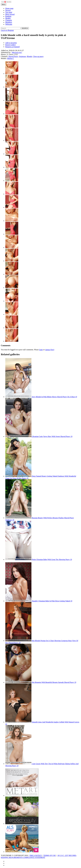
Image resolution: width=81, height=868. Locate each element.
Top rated (9, 12)
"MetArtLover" (17, 52)
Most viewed (10, 14)
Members (9, 22)
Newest (8, 10)
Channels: (4, 56)
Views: (11, 54)
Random (8, 16)
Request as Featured (12, 47)
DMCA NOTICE (36, 855)
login (41, 350)
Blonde (29, 56)
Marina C (10, 58)
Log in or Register (7, 30)
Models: (4, 58)
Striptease (22, 56)
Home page (9, 8)
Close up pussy (38, 56)
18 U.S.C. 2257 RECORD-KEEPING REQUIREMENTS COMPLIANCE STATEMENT (39, 856)
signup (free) (50, 350)
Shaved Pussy (13, 56)
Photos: (4, 54)
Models (8, 18)
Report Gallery (11, 45)
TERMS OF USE (49, 855)
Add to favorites (11, 43)
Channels (9, 20)
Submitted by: (6, 52)
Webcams (9, 24)
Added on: (5, 50)
